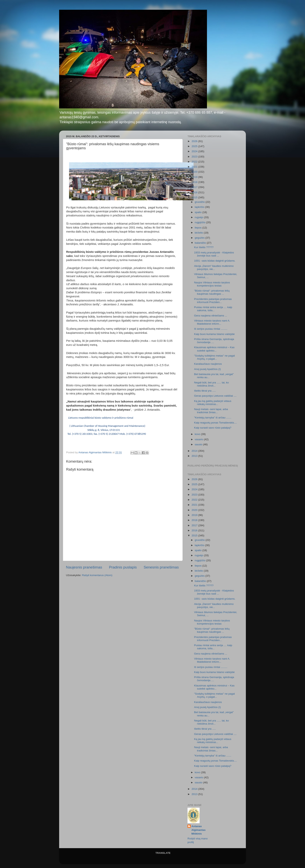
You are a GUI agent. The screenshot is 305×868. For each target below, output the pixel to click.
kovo (198, 434)
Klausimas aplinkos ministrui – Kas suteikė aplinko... (214, 349)
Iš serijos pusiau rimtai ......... (211, 329)
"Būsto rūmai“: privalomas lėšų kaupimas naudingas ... (212, 292)
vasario (199, 439)
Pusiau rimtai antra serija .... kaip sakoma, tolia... (213, 309)
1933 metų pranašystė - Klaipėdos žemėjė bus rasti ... (214, 254)
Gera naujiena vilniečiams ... (211, 316)
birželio (199, 233)
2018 (195, 182)
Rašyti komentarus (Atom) (97, 575)
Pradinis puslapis (123, 567)
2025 (195, 146)
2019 (195, 177)
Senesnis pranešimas (161, 567)
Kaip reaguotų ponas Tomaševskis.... (216, 423)
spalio (199, 212)
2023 (195, 157)
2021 (195, 167)
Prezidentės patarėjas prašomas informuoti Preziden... (213, 301)
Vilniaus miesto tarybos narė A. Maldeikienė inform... (212, 322)
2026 (195, 141)
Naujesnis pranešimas (84, 567)
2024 (195, 151)
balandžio (201, 243)
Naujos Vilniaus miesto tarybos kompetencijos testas (212, 284)
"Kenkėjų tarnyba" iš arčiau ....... (213, 418)
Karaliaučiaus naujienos (208, 364)
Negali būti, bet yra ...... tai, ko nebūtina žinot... (212, 384)
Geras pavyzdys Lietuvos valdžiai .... (215, 396)
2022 (195, 162)
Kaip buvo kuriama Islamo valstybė (214, 334)
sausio (199, 444)
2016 (195, 192)
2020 (195, 172)
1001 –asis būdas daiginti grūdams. (215, 261)
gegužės (200, 238)
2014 (195, 451)
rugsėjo (199, 217)
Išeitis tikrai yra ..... (205, 391)
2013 (195, 456)
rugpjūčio (200, 222)
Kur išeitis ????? (204, 247)
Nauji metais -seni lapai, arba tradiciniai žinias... (211, 411)
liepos (199, 228)
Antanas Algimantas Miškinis (199, 830)
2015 (195, 197)
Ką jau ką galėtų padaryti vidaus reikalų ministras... (213, 403)
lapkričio (200, 207)
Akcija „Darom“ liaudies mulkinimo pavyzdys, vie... (214, 268)
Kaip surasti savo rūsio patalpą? (213, 428)
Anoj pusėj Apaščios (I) (207, 369)
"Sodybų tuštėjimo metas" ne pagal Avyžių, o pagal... (214, 357)
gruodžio (200, 202)
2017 (195, 187)
